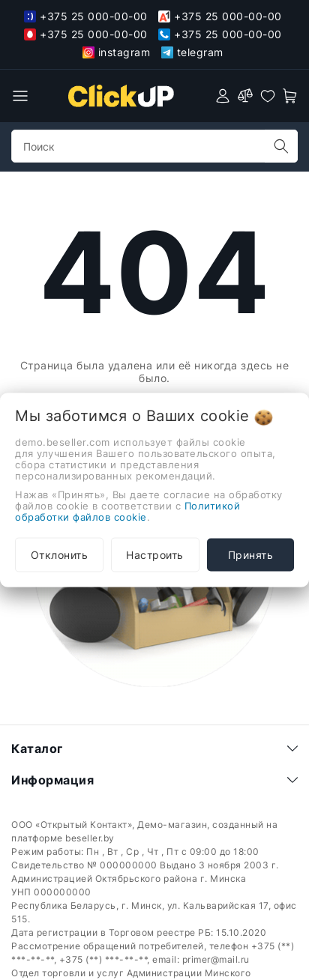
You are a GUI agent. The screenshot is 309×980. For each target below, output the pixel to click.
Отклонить (60, 555)
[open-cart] (290, 96)
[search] (281, 146)
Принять (251, 555)
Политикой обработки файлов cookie (127, 511)
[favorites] (268, 96)
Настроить (155, 555)
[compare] (245, 96)
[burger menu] (20, 96)
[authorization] (223, 96)
